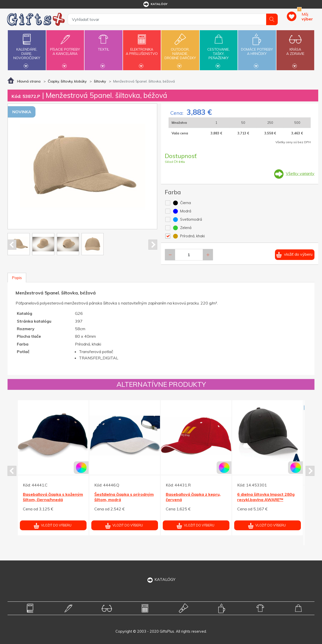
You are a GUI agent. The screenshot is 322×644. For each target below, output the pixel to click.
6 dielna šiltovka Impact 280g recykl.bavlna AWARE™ (266, 497)
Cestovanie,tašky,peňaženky (219, 50)
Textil (103, 46)
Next (153, 245)
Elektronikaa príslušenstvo (142, 49)
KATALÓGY (161, 579)
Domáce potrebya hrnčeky (257, 49)
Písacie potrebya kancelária (65, 49)
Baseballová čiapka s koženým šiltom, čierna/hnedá (53, 497)
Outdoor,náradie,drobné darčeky (180, 50)
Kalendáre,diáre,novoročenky (27, 50)
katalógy (155, 4)
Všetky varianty (300, 173)
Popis (17, 278)
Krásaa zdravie (295, 49)
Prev (12, 245)
